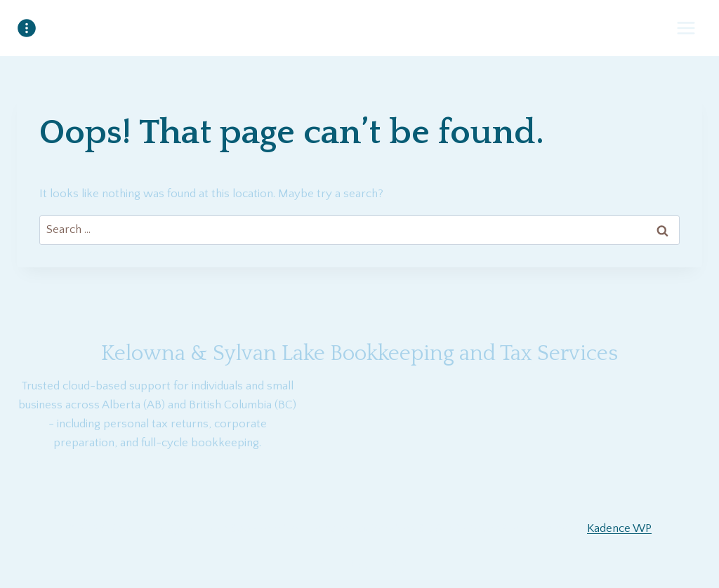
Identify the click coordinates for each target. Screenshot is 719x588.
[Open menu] (686, 28)
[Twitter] (397, 566)
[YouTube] (359, 566)
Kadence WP (619, 528)
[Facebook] (322, 566)
